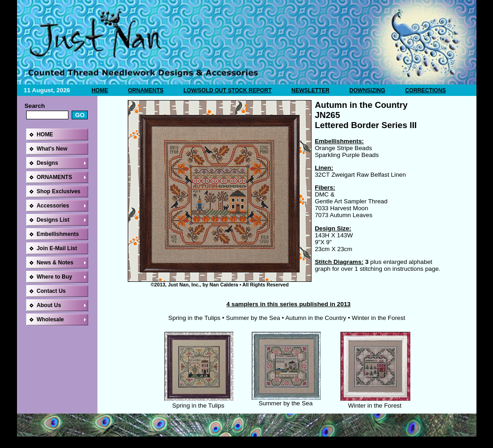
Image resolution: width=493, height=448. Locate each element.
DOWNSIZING (367, 90)
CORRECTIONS (426, 90)
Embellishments (58, 234)
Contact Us (51, 291)
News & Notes (55, 263)
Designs (48, 163)
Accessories (53, 206)
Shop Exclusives (59, 191)
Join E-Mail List (57, 248)
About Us (49, 305)
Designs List (53, 220)
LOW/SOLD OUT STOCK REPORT (227, 90)
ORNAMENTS (146, 90)
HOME (100, 90)
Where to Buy (54, 277)
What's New (52, 149)
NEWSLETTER (310, 90)
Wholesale (50, 319)
